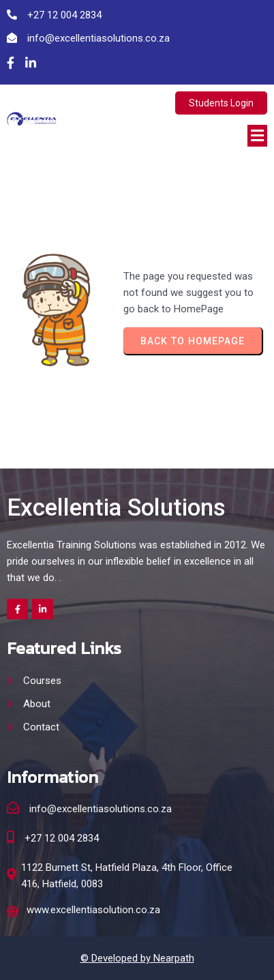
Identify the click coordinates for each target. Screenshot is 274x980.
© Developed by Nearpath (137, 958)
